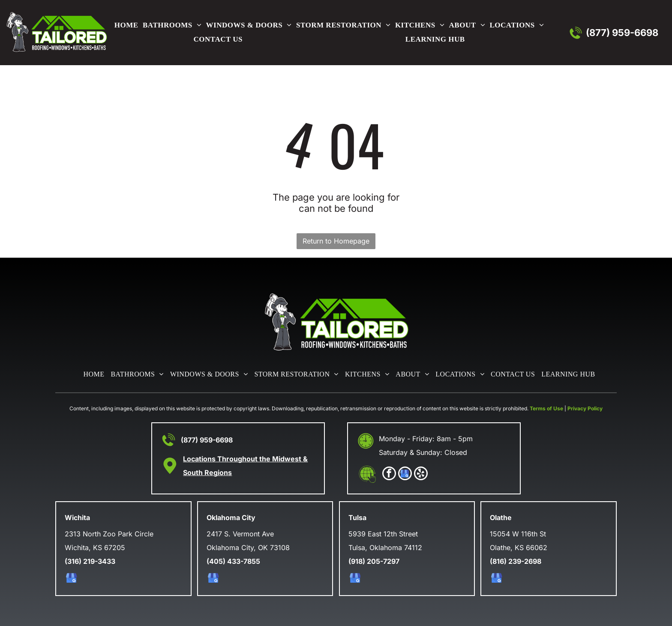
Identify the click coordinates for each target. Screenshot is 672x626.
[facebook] (389, 474)
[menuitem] (125, 26)
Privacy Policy (585, 408)
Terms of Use (546, 408)
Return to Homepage (336, 241)
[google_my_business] (405, 474)
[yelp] (421, 474)
